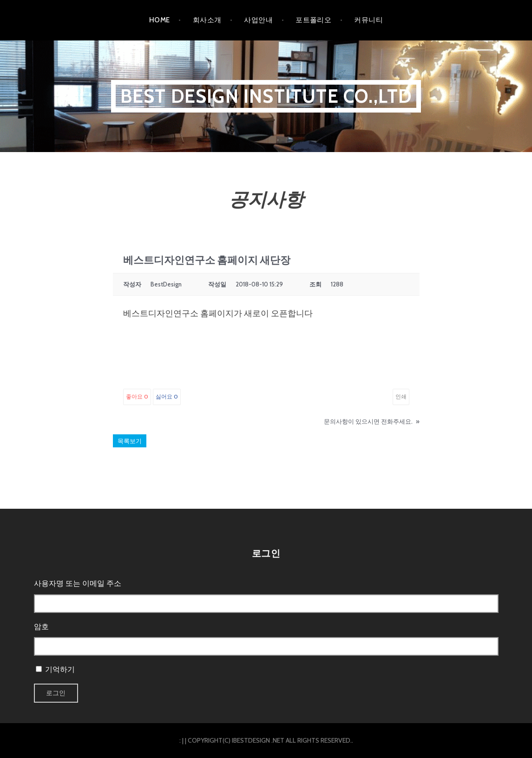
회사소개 (207, 20)
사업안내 (258, 20)
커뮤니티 (368, 20)
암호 (41, 627)
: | (181, 740)
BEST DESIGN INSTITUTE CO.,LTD (266, 96)
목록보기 (130, 441)
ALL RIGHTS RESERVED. (319, 740)
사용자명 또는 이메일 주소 (78, 583)
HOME (160, 20)
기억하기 (60, 669)
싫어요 (167, 396)
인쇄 (401, 396)
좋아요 (137, 396)
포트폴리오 (313, 20)
